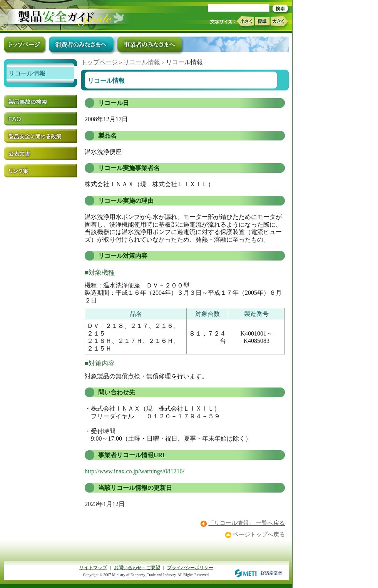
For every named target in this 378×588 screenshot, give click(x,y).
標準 (262, 21)
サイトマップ (93, 568)
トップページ (99, 62)
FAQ (40, 119)
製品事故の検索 (40, 101)
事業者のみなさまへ (150, 44)
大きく (279, 21)
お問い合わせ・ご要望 (137, 568)
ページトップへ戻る (259, 535)
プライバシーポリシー (190, 568)
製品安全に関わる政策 (40, 136)
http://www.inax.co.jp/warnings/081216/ (135, 471)
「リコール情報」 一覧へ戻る (247, 523)
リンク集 (40, 171)
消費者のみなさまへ (81, 44)
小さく (245, 21)
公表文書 (40, 153)
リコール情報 (142, 62)
